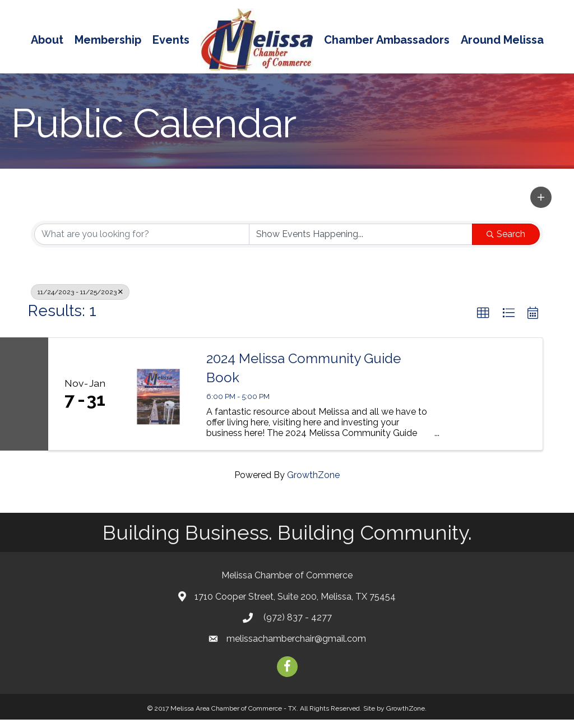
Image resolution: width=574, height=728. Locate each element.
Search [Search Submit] (506, 242)
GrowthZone (313, 483)
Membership (108, 40)
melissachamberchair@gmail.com (296, 647)
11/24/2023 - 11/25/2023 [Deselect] (80, 300)
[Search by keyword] (142, 243)
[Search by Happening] (361, 243)
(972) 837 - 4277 (297, 626)
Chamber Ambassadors (387, 40)
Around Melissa (502, 40)
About (47, 40)
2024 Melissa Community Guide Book (304, 376)
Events (171, 40)
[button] (541, 206)
